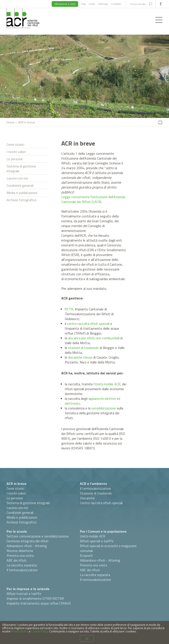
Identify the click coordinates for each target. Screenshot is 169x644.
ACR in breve (17, 484)
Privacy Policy (20, 631)
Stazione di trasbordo (96, 493)
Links (92, 4)
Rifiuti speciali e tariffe (97, 541)
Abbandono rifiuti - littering (27, 546)
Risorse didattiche (20, 551)
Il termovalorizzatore (95, 488)
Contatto (116, 4)
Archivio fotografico (22, 200)
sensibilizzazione (104, 408)
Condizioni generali (20, 185)
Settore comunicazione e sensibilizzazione (38, 536)
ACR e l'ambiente (93, 484)
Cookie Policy (40, 631)
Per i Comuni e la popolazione (103, 531)
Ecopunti (86, 555)
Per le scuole (17, 531)
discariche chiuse (80, 357)
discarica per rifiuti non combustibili (94, 338)
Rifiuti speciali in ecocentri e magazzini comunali (108, 548)
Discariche (87, 498)
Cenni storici (15, 144)
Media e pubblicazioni (22, 193)
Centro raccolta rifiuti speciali (101, 503)
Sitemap (103, 4)
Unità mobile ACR (93, 536)
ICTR (70, 309)
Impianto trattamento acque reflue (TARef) (39, 603)
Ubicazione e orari (65, 4)
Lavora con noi (17, 178)
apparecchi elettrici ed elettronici (92, 401)
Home (11, 122)
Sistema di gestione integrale (21, 169)
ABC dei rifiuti (17, 560)
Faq (84, 4)
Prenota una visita (20, 555)
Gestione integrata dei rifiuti (27, 541)
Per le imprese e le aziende (28, 589)
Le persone (15, 159)
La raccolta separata (22, 565)
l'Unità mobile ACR (107, 384)
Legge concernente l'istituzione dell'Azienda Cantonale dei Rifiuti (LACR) (93, 199)
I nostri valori (16, 152)
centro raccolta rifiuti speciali (88, 324)
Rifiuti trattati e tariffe (24, 594)
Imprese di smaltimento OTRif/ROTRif (35, 598)
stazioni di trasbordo (83, 348)
